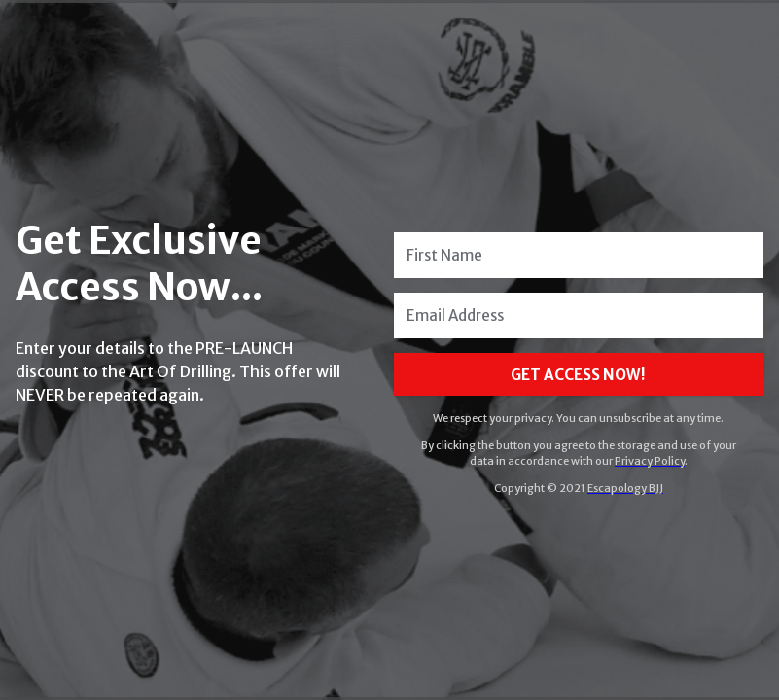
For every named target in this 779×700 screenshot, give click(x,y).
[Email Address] (579, 315)
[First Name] (579, 255)
